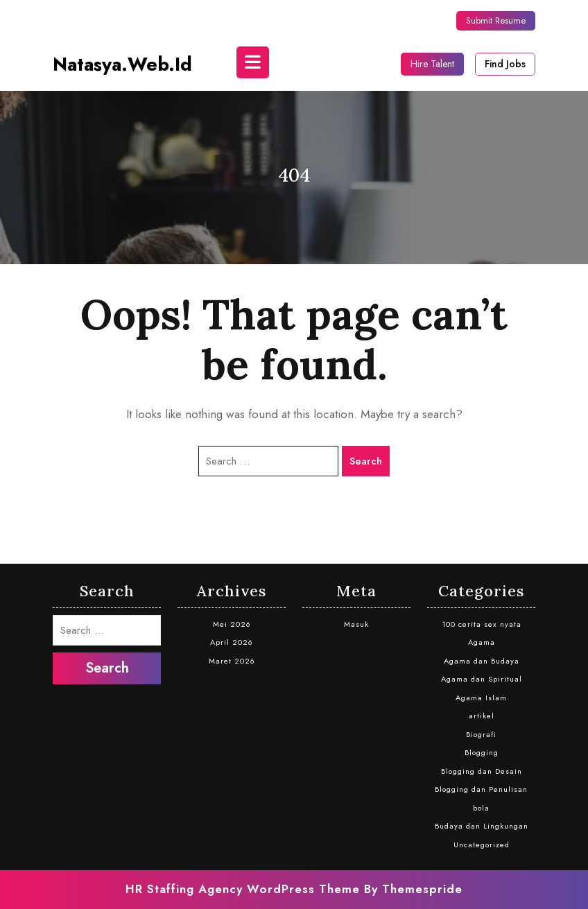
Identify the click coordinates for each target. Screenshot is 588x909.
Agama (482, 642)
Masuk (356, 624)
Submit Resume (496, 20)
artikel (482, 716)
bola (481, 808)
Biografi (481, 734)
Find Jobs (505, 64)
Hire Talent (432, 64)
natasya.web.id (122, 64)
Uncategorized (482, 845)
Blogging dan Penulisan (481, 789)
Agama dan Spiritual (482, 679)
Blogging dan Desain (482, 771)
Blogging (482, 752)
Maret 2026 (232, 661)
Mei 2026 (232, 624)
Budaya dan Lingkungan (482, 826)
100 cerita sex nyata (482, 624)
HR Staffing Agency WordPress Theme (243, 889)
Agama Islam (481, 698)
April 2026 (232, 642)
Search (366, 461)
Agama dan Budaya (482, 661)
